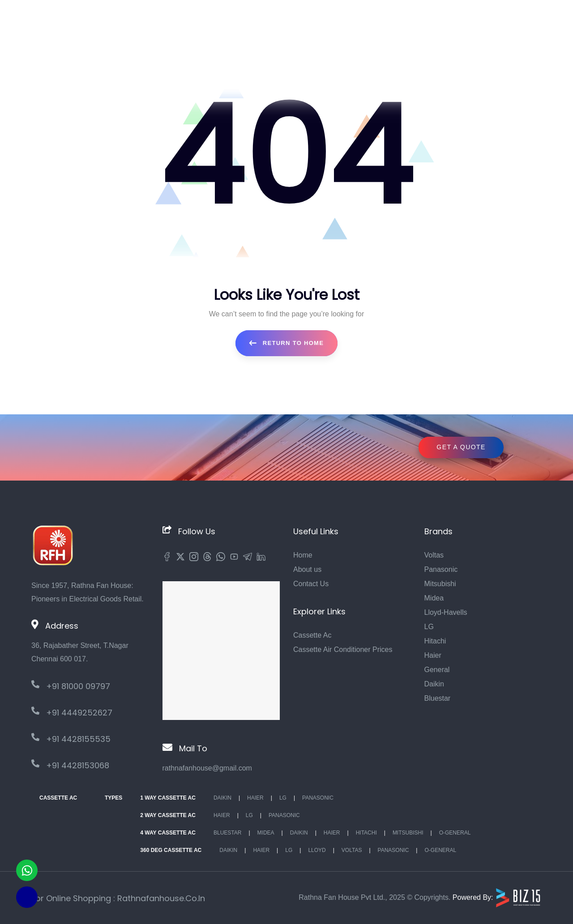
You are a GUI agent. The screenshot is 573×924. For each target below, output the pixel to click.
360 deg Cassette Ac (171, 850)
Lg (283, 798)
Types (113, 798)
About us (307, 569)
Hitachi (435, 641)
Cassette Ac (312, 635)
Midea (434, 598)
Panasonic (441, 569)
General (437, 670)
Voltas (434, 555)
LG (429, 627)
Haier (433, 655)
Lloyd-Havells (446, 612)
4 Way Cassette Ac (168, 833)
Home (303, 555)
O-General (455, 833)
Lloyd (317, 850)
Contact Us (311, 584)
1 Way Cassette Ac (168, 798)
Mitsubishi (440, 584)
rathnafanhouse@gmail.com (207, 768)
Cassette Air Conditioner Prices (343, 649)
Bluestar (438, 698)
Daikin (434, 684)
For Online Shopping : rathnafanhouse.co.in (118, 898)
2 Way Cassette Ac (168, 815)
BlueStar (227, 833)
